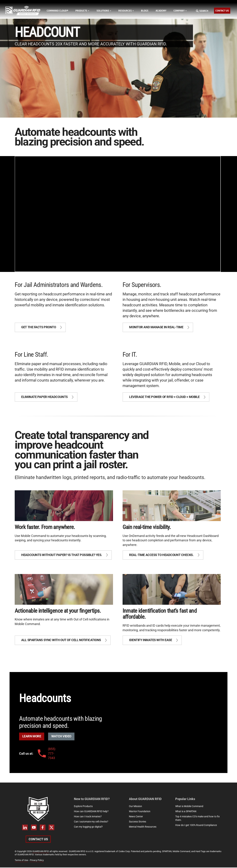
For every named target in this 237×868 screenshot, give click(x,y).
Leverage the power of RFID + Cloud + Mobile (165, 397)
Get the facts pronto (39, 327)
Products (82, 11)
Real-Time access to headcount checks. (161, 555)
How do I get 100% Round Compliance (196, 826)
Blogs (145, 11)
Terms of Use (21, 861)
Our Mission (135, 807)
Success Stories (138, 822)
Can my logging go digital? (88, 827)
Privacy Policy (37, 861)
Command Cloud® (57, 11)
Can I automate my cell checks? (91, 822)
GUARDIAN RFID (41, 852)
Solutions (104, 11)
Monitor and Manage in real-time (156, 327)
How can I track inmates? (88, 817)
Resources (126, 11)
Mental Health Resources (143, 827)
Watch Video (61, 737)
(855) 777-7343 (46, 754)
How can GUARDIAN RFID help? (91, 812)
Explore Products (83, 807)
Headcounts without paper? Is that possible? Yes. (62, 555)
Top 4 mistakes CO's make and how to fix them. (197, 819)
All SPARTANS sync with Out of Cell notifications (61, 641)
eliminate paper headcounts (45, 397)
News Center (136, 817)
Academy (161, 11)
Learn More (32, 737)
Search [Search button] (202, 11)
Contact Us (222, 11)
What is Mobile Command (189, 807)
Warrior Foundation (140, 812)
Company (180, 11)
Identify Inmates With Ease (151, 641)
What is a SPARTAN (186, 812)
